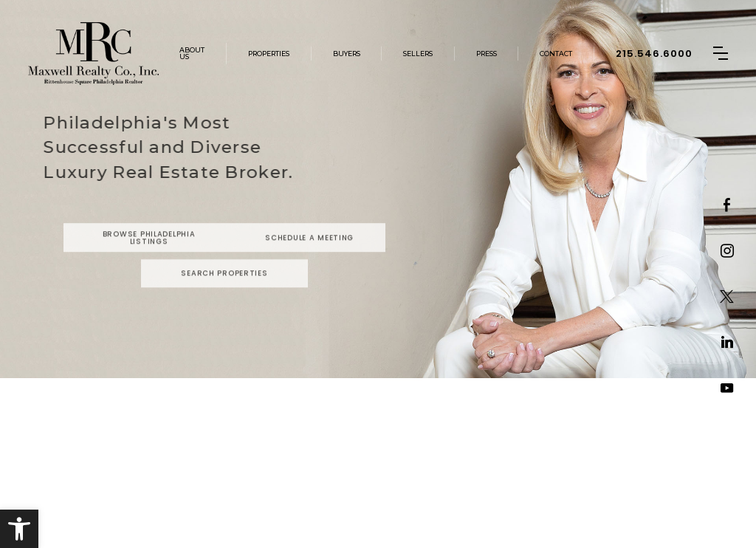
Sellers (418, 54)
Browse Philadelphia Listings (149, 254)
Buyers (347, 54)
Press (487, 54)
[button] (19, 529)
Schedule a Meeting (309, 253)
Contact (556, 54)
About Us (192, 53)
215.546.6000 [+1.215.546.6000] (654, 54)
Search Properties (224, 289)
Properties (269, 54)
